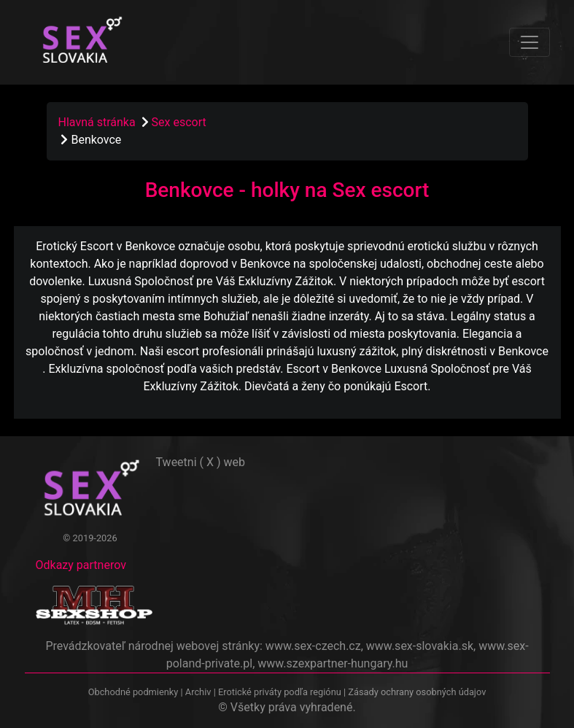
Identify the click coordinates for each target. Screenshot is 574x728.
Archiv (198, 692)
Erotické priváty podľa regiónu (280, 692)
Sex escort (179, 122)
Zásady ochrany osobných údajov (417, 692)
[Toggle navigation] (530, 42)
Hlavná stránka (97, 122)
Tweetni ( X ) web (201, 462)
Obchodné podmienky (135, 692)
